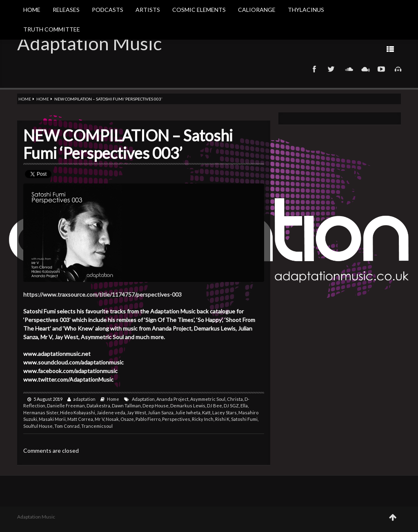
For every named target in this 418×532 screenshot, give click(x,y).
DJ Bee (215, 406)
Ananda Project (172, 399)
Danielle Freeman (66, 406)
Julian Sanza (161, 412)
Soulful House (38, 426)
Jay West (137, 412)
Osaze (127, 419)
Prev (316, 49)
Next (291, 49)
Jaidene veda (111, 412)
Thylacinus (306, 10)
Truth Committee (52, 29)
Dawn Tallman (126, 406)
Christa (235, 399)
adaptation (84, 399)
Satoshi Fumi (244, 419)
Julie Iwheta (188, 412)
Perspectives (176, 419)
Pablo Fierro (148, 419)
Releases (66, 10)
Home (32, 10)
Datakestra (98, 406)
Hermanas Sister (41, 412)
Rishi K (222, 419)
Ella (244, 406)
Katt (206, 412)
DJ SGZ (231, 406)
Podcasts (108, 10)
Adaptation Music (89, 43)
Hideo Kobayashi (78, 412)
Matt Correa (80, 419)
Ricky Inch (203, 419)
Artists (148, 10)
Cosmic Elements (199, 10)
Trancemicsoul (97, 426)
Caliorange (257, 10)
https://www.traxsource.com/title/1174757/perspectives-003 (102, 294)
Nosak (112, 419)
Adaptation (143, 399)
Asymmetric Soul (208, 399)
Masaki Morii (52, 419)
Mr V (99, 419)
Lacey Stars (225, 412)
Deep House (156, 406)
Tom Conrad (67, 426)
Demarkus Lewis (188, 406)
